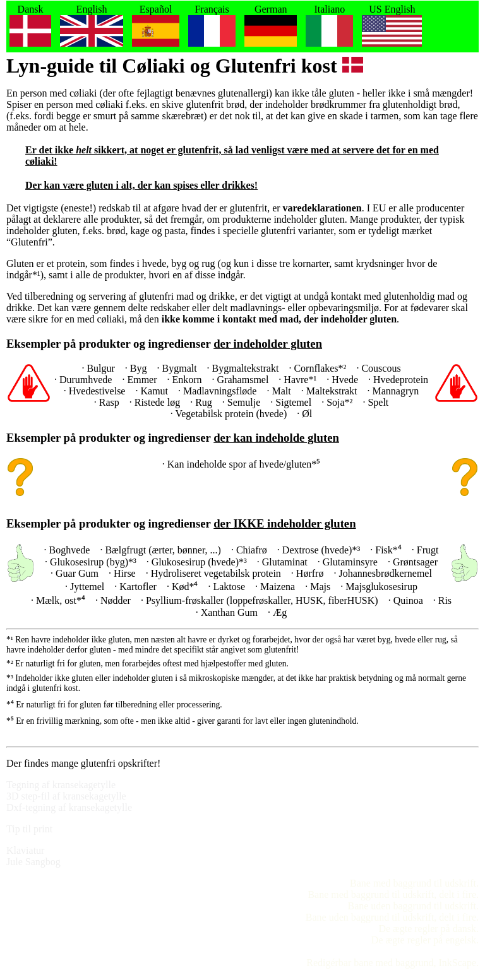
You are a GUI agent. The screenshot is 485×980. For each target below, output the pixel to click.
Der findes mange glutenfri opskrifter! (83, 763)
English (92, 27)
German (271, 27)
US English (392, 27)
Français (212, 27)
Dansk (30, 27)
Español (156, 27)
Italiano (329, 27)
